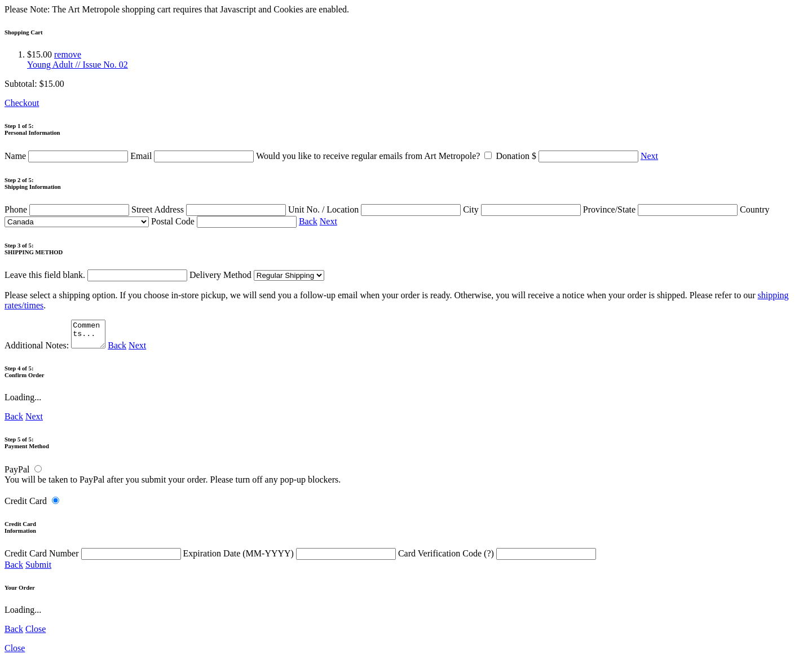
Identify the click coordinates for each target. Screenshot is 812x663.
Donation (568, 156)
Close (36, 634)
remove (68, 54)
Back (308, 221)
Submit (38, 570)
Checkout (22, 103)
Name (67, 156)
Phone (68, 209)
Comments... (90, 337)
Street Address (210, 209)
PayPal (17, 474)
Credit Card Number (94, 558)
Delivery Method (257, 275)
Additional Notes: (56, 350)
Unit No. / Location (376, 209)
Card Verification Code (497, 558)
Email (193, 156)
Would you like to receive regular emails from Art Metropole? (376, 156)
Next (649, 156)
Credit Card (26, 506)
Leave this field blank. (96, 275)
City (523, 209)
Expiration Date (291, 558)
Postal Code (225, 221)
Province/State (661, 209)
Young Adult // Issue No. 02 (78, 65)
